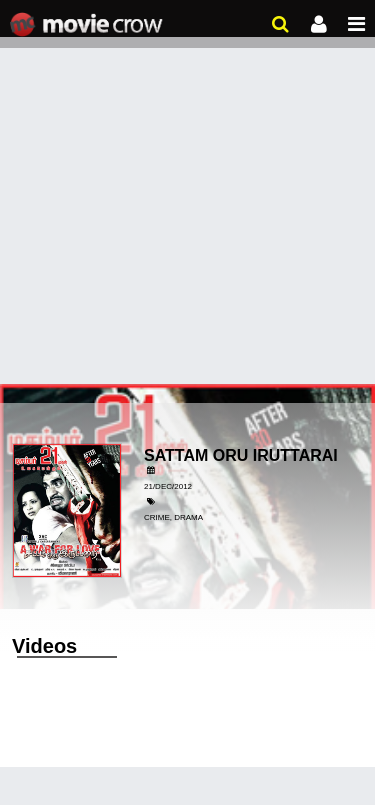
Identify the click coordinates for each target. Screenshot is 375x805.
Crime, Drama (173, 517)
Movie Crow (88, 25)
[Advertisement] (187, 197)
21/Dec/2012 (168, 486)
